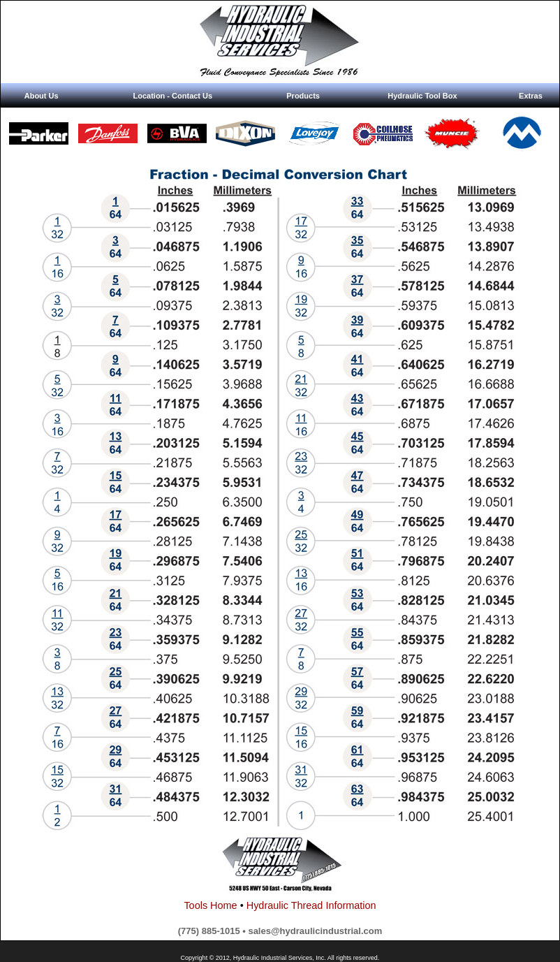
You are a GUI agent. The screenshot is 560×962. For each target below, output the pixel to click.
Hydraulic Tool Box (422, 96)
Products (303, 96)
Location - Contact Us (172, 96)
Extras (531, 96)
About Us (42, 96)
